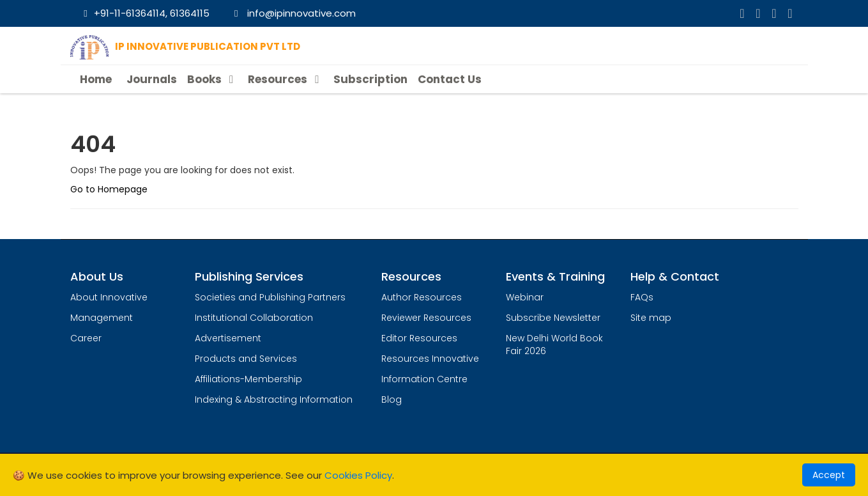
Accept (829, 475)
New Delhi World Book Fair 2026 (554, 345)
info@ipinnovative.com (293, 13)
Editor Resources (419, 338)
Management (102, 318)
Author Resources (422, 297)
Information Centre (424, 379)
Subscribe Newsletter (553, 318)
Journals (152, 79)
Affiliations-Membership (248, 379)
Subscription (370, 79)
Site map (651, 318)
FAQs (642, 297)
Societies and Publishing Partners (270, 297)
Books (212, 79)
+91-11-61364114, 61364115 (145, 13)
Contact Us (450, 79)
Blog (392, 399)
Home (96, 79)
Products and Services (246, 359)
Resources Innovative (430, 359)
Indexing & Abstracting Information (274, 399)
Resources (286, 79)
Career (86, 338)
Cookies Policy (358, 475)
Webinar (525, 297)
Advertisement (228, 338)
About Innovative (109, 297)
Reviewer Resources (426, 318)
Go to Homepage (109, 189)
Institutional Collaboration (254, 318)
